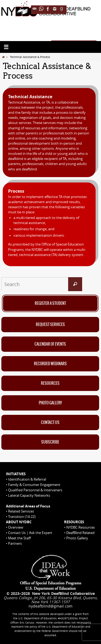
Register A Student (50, 303)
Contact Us (50, 423)
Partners (15, 543)
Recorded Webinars (50, 364)
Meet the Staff (19, 538)
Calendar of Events (50, 344)
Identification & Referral (27, 479)
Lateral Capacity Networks (29, 495)
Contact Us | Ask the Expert (30, 533)
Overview (16, 527)
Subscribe (50, 442)
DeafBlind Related (80, 533)
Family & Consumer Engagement (34, 485)
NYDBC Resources (81, 527)
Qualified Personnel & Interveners (35, 490)
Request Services (50, 325)
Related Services (21, 511)
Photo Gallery (50, 403)
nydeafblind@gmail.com (50, 606)
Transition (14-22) (22, 517)
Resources (50, 383)
